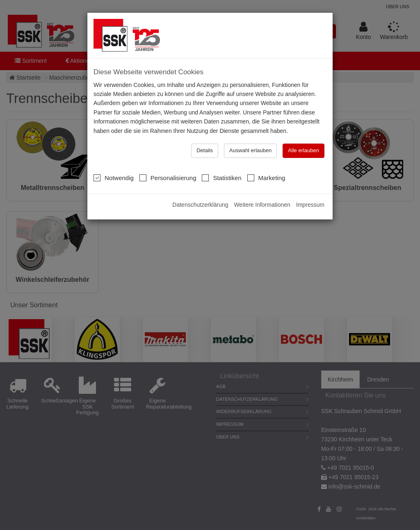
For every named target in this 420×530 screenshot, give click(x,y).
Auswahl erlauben (250, 150)
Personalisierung (168, 178)
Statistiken (221, 178)
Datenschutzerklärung (200, 205)
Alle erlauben (304, 150)
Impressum (310, 205)
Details (205, 150)
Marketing (266, 178)
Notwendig (114, 178)
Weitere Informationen (262, 205)
